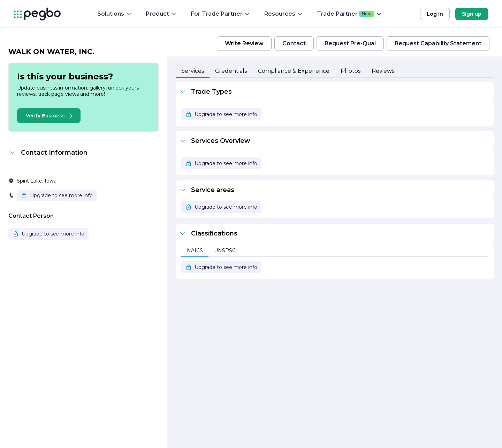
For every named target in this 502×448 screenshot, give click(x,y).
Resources (284, 14)
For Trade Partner (220, 14)
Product (161, 14)
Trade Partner (349, 14)
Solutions (115, 14)
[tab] (193, 71)
